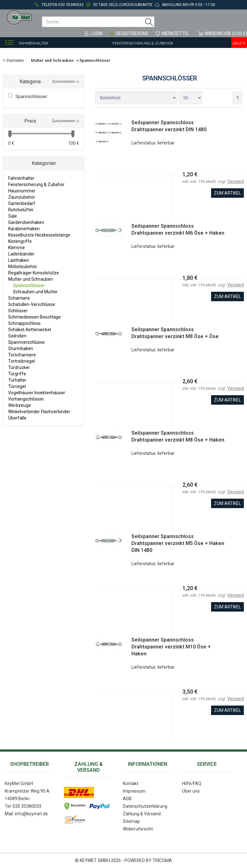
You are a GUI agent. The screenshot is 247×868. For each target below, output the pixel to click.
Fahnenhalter (34, 43)
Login (96, 33)
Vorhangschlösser (26, 399)
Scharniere (19, 298)
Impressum (134, 791)
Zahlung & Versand (142, 814)
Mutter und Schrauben (31, 279)
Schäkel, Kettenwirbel (30, 330)
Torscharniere (22, 355)
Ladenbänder (21, 254)
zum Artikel (227, 193)
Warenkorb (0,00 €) (226, 33)
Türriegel (17, 386)
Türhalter (17, 380)
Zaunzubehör (22, 197)
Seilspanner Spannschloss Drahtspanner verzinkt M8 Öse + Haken (178, 436)
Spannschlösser (29, 285)
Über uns (191, 791)
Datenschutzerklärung (145, 806)
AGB (127, 799)
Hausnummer (22, 191)
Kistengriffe (20, 241)
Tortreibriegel (22, 361)
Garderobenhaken (26, 222)
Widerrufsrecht (138, 829)
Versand (236, 181)
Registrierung (132, 33)
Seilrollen (17, 336)
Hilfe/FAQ (192, 783)
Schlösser (18, 311)
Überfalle (17, 418)
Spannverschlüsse (26, 342)
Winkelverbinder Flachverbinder (39, 412)
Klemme (17, 248)
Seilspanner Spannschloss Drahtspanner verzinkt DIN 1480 (169, 126)
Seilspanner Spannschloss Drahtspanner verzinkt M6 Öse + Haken (178, 229)
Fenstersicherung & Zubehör (143, 43)
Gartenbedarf (22, 203)
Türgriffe (17, 374)
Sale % (239, 43)
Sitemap (131, 821)
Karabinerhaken (24, 229)
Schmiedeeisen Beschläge (34, 317)
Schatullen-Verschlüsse (32, 304)
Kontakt (131, 783)
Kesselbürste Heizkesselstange (39, 235)
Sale (13, 216)
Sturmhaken (21, 349)
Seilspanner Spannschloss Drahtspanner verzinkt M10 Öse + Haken (171, 647)
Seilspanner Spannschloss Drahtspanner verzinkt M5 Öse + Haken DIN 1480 (178, 543)
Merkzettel (176, 33)
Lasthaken (19, 260)
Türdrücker (19, 367)
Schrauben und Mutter (35, 292)
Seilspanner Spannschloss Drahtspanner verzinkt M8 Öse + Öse (175, 333)
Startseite (15, 60)
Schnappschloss (24, 323)
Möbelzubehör (23, 267)
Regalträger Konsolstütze (34, 273)
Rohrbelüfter (21, 210)
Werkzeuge (20, 405)
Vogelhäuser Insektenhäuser (37, 393)
